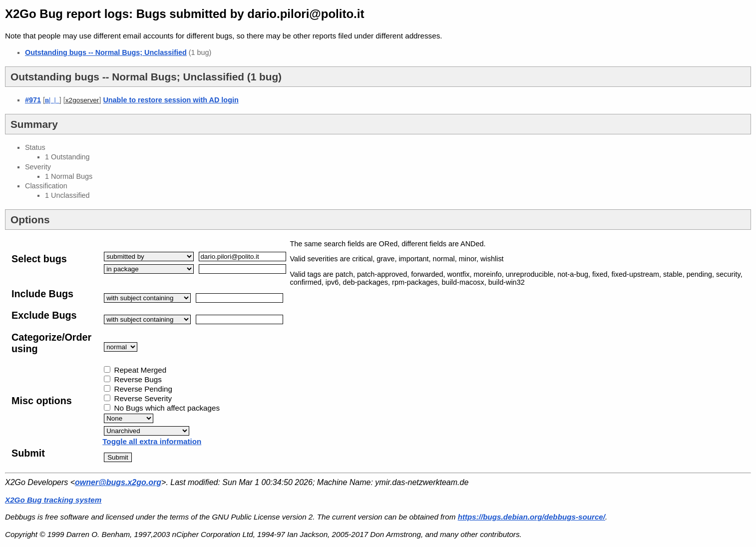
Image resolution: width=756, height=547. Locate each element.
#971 (33, 100)
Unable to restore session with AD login (171, 100)
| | (52, 100)
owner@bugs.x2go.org (118, 482)
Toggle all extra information (152, 441)
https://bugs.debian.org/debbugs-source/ (532, 517)
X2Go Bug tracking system (53, 500)
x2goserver (82, 100)
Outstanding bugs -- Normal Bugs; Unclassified (106, 52)
